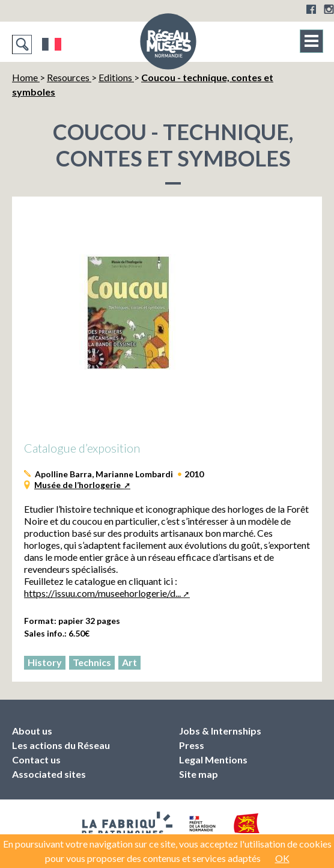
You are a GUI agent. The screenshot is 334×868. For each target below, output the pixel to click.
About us (32, 731)
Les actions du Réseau (61, 745)
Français (52, 44)
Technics (92, 662)
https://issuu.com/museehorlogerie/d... (102, 593)
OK (282, 858)
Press (192, 745)
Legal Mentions (213, 759)
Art (129, 662)
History (45, 662)
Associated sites (49, 774)
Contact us (36, 759)
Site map (199, 774)
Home (26, 77)
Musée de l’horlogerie (78, 485)
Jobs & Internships (220, 731)
